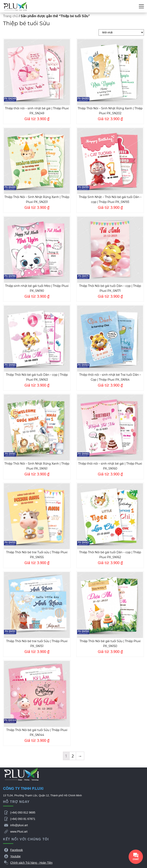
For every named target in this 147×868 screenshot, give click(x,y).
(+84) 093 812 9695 (23, 813)
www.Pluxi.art (19, 832)
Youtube (15, 856)
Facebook (16, 850)
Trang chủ (11, 16)
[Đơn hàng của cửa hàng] (121, 32)
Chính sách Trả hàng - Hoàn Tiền (31, 863)
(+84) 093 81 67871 (23, 819)
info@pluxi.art (19, 825)
